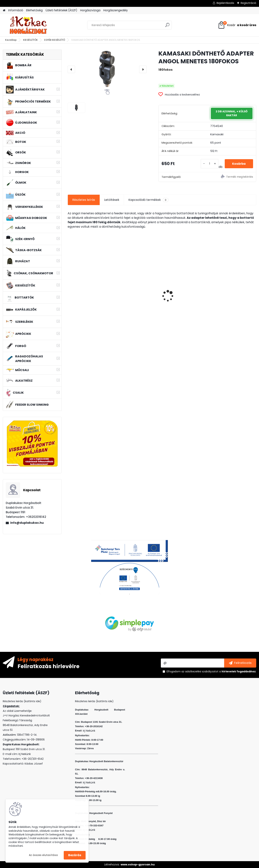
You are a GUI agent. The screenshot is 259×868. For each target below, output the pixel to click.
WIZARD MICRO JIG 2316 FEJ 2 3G (185, 286)
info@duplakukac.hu (27, 523)
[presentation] (71, 69)
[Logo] (28, 25)
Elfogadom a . (211, 671)
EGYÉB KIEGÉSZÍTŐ (55, 40)
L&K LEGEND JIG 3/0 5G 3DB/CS (87, 296)
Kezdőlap (11, 40)
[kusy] (209, 164)
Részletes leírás (84, 200)
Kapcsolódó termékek (148, 200)
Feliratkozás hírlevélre (49, 666)
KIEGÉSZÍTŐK (30, 40)
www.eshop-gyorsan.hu (138, 864)
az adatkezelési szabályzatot (200, 671)
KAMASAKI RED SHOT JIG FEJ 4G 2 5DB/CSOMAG (234, 296)
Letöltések (112, 200)
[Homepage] (4, 10)
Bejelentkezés (225, 3)
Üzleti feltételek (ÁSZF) (61, 10)
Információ (16, 10)
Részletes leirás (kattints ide (21, 701)
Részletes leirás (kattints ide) (94, 701)
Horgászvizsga (90, 10)
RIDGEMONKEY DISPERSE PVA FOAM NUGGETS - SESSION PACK (138, 295)
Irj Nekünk (25, 754)
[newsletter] (240, 663)
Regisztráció (248, 3)
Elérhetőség (34, 10)
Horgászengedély (116, 10)
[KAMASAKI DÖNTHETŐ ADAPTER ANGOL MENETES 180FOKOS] (107, 69)
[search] (167, 26)
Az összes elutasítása (43, 855)
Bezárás (75, 855)
